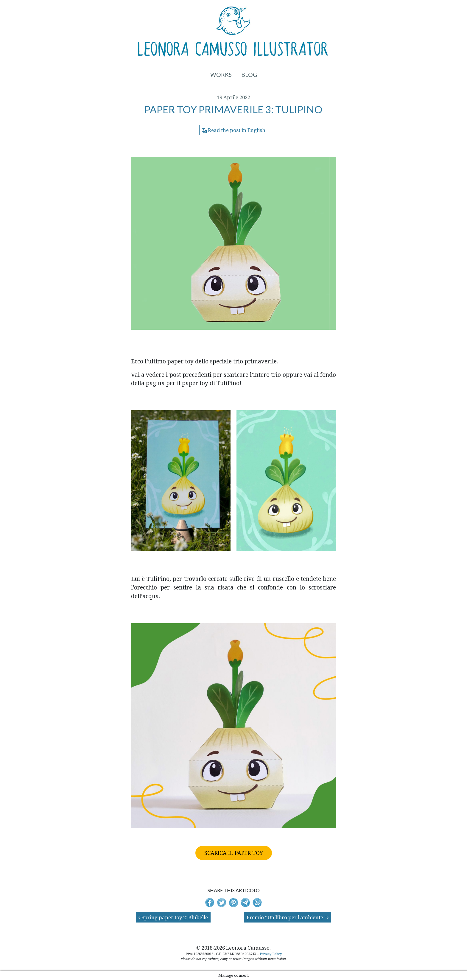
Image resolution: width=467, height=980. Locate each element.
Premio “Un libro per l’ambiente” (288, 917)
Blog (249, 75)
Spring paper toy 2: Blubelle (173, 917)
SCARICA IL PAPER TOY (234, 853)
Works (221, 75)
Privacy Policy (271, 954)
